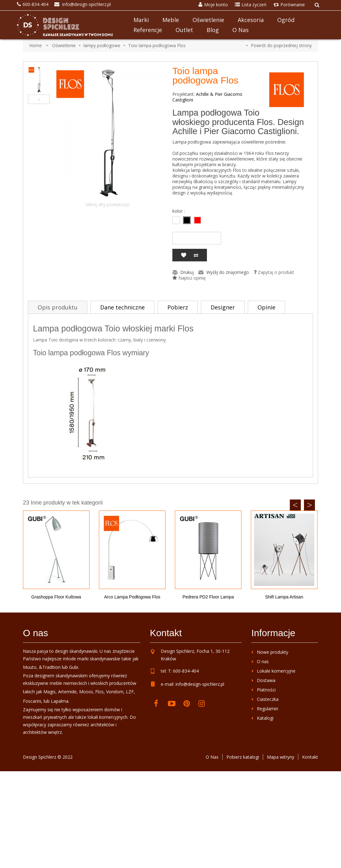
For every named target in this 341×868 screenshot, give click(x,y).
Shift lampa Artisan (284, 597)
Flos (99, 692)
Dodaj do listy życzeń (183, 255)
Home (35, 45)
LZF (130, 692)
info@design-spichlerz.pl (200, 684)
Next (309, 505)
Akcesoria (251, 20)
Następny (39, 99)
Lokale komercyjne (276, 671)
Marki (141, 20)
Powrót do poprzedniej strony (281, 45)
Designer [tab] (223, 307)
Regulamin (268, 709)
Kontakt (310, 757)
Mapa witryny (281, 757)
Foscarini (32, 701)
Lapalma (60, 701)
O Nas (212, 757)
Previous (295, 505)
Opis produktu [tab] (58, 307)
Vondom (115, 692)
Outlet (184, 30)
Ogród (286, 20)
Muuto (30, 667)
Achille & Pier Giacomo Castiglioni (207, 97)
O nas (241, 30)
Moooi (86, 692)
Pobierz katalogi (243, 757)
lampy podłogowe (102, 45)
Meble (171, 20)
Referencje (148, 30)
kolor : (179, 211)
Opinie (266, 307)
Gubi (74, 667)
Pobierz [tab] (178, 307)
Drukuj (187, 272)
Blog (213, 30)
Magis (49, 692)
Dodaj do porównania (196, 255)
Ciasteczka (268, 699)
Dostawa (266, 680)
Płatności (266, 690)
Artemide (67, 692)
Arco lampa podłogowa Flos (132, 597)
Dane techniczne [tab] (122, 307)
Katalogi (265, 718)
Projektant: (184, 94)
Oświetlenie (208, 20)
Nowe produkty (273, 652)
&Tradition (50, 667)
